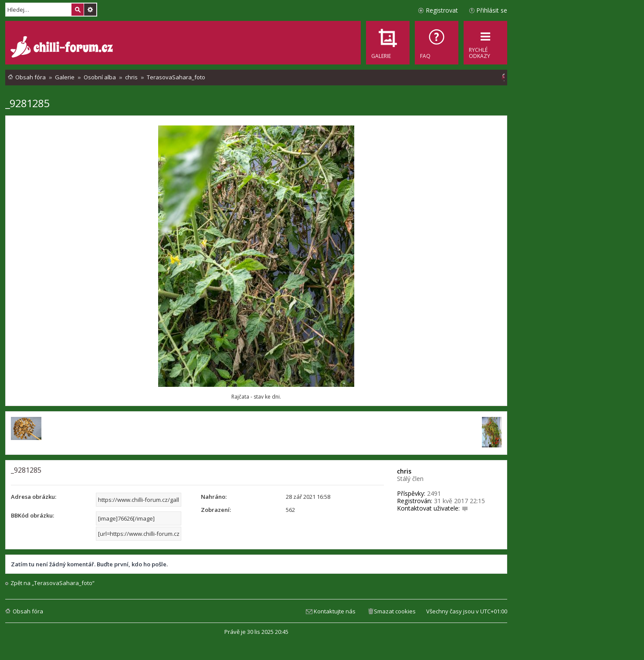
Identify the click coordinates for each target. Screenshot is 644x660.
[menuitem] (437, 43)
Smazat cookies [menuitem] (395, 611)
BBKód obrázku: (32, 515)
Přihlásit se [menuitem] (492, 10)
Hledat (78, 10)
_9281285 (27, 103)
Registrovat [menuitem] (442, 10)
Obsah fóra (28, 611)
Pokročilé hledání (90, 10)
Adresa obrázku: (34, 497)
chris (404, 471)
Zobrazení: (216, 510)
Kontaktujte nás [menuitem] (335, 611)
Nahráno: (214, 497)
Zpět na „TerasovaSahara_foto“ (53, 583)
